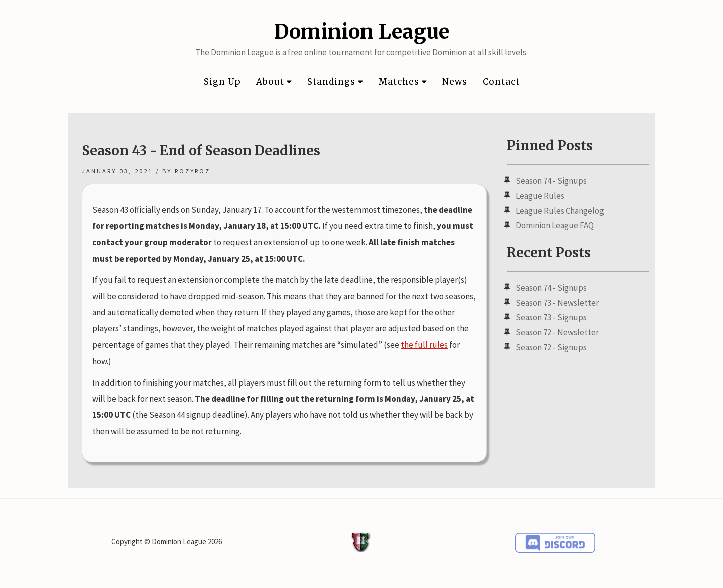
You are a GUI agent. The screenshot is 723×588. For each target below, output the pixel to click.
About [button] (274, 82)
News (455, 82)
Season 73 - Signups (551, 317)
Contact (501, 82)
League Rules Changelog (560, 211)
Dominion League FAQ (555, 225)
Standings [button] (335, 82)
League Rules (540, 196)
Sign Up (222, 82)
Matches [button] (403, 82)
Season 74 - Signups (551, 181)
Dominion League (361, 32)
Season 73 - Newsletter (557, 303)
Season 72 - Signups (551, 347)
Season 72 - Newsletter (557, 332)
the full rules (424, 345)
